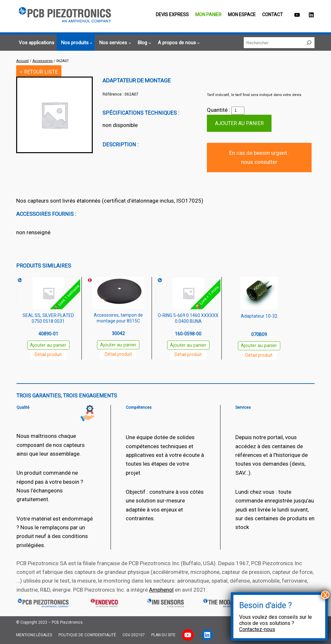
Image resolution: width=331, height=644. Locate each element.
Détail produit (48, 354)
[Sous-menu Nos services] (114, 43)
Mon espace (242, 15)
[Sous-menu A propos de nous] (178, 43)
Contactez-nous (257, 629)
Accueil (22, 61)
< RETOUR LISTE (39, 72)
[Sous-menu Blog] (143, 43)
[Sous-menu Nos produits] (76, 43)
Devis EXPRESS (172, 15)
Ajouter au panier (239, 123)
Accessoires (43, 61)
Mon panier (208, 15)
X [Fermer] (325, 595)
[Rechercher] (309, 43)
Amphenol (161, 590)
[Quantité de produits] (238, 111)
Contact (272, 15)
